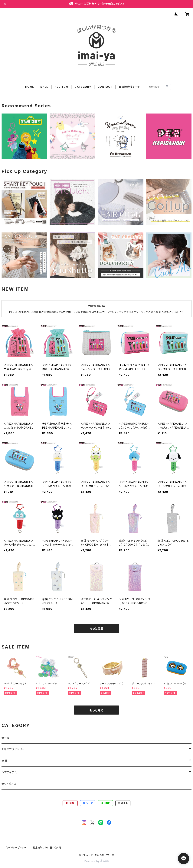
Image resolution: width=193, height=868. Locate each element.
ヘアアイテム (9, 772)
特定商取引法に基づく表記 (47, 848)
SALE (44, 87)
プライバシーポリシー (16, 848)
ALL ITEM (61, 87)
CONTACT (105, 87)
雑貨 (4, 761)
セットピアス (9, 784)
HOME (29, 87)
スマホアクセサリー (13, 749)
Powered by (96, 861)
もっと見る (96, 628)
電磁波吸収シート (130, 87)
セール (5, 738)
